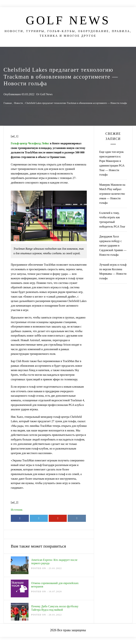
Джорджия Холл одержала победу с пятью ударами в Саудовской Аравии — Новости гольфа (113, 245)
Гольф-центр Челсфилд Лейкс (30, 143)
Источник (17, 510)
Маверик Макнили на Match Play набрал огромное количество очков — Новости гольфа (112, 194)
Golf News (68, 20)
